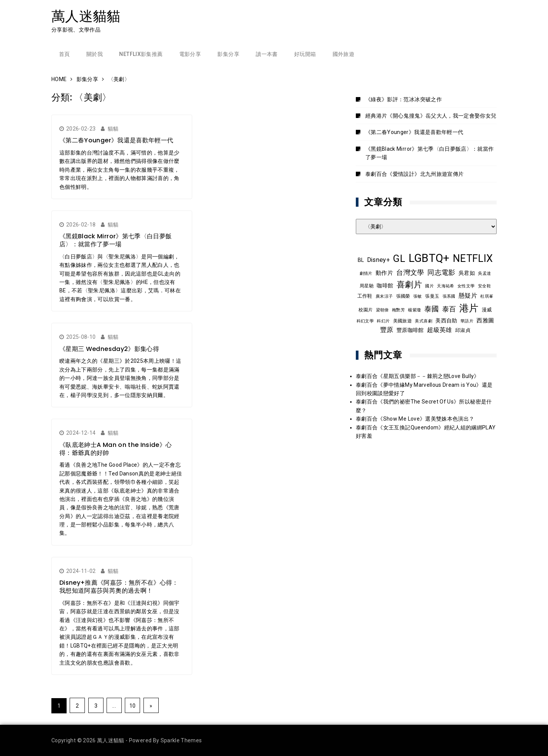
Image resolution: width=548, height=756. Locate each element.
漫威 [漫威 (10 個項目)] (487, 310)
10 (133, 706)
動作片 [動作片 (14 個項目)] (384, 273)
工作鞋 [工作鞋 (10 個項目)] (365, 296)
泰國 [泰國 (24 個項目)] (432, 309)
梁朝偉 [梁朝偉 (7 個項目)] (382, 310)
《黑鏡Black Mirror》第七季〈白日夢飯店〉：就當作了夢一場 (115, 240)
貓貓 (113, 129)
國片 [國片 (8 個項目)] (429, 286)
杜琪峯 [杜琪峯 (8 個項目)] (487, 296)
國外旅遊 (343, 54)
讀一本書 (267, 54)
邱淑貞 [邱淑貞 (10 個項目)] (463, 330)
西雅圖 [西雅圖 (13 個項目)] (485, 321)
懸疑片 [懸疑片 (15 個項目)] (468, 296)
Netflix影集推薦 (141, 54)
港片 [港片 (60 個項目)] (469, 308)
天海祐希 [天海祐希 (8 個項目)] (445, 286)
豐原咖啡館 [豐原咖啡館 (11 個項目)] (410, 330)
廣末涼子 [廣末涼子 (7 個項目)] (384, 296)
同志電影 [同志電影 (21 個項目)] (441, 272)
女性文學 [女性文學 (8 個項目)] (466, 286)
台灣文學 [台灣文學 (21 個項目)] (410, 272)
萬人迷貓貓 (86, 16)
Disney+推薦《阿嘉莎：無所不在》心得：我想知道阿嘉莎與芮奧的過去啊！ (119, 587)
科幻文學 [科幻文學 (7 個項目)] (365, 321)
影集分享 (228, 54)
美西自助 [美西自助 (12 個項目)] (446, 321)
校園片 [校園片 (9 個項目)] (366, 310)
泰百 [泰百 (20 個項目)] (449, 309)
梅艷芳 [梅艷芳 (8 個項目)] (398, 310)
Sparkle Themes (181, 740)
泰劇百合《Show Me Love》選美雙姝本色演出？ (415, 419)
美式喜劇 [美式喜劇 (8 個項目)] (423, 321)
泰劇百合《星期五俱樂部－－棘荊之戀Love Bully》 (418, 376)
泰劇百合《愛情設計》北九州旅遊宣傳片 (414, 174)
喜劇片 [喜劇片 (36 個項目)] (409, 285)
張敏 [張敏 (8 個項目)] (418, 296)
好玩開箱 (305, 54)
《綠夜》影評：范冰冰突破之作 (404, 99)
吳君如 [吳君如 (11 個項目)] (467, 273)
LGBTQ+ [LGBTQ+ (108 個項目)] (429, 258)
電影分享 (190, 54)
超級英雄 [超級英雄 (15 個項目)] (439, 330)
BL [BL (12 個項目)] (361, 260)
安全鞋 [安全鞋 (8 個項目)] (484, 286)
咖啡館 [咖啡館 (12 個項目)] (385, 285)
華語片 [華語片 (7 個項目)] (467, 321)
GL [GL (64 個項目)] (399, 258)
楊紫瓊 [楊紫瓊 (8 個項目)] (414, 310)
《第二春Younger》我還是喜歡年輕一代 (116, 140)
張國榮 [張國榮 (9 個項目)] (403, 296)
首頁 (65, 54)
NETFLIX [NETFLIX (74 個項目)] (473, 258)
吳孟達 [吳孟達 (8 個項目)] (484, 273)
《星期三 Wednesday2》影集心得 (109, 349)
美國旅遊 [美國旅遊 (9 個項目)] (402, 321)
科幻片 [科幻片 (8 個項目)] (383, 321)
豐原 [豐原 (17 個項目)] (387, 330)
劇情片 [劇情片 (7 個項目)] (366, 274)
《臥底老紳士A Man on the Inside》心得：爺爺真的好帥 (115, 449)
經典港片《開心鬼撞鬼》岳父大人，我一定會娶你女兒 (431, 116)
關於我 (95, 54)
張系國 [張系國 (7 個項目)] (449, 296)
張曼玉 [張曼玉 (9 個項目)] (432, 296)
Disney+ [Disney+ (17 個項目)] (378, 260)
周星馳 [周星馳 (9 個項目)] (367, 286)
